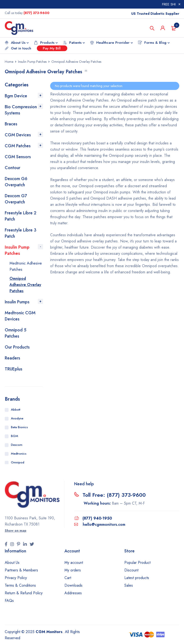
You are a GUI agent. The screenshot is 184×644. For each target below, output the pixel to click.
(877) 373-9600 (36, 13)
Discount (131, 570)
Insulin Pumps (17, 302)
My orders (73, 570)
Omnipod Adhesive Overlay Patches (25, 285)
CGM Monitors (49, 632)
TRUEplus (14, 369)
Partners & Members (21, 570)
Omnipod (18, 462)
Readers (12, 358)
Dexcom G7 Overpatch (16, 199)
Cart (68, 578)
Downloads (73, 585)
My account (74, 563)
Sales (129, 585)
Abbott (16, 410)
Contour (12, 168)
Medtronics (19, 454)
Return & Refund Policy (24, 593)
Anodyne (17, 418)
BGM (15, 436)
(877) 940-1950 (97, 518)
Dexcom (17, 445)
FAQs (9, 601)
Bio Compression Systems (21, 110)
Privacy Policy (16, 578)
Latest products (137, 578)
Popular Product (137, 563)
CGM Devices (18, 135)
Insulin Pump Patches (32, 62)
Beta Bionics (19, 427)
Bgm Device (16, 96)
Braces (11, 124)
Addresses (73, 593)
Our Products (17, 347)
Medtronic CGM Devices (20, 316)
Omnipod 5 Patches (16, 333)
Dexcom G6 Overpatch (16, 182)
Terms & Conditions (20, 585)
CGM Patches (18, 146)
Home (9, 62)
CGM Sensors (18, 157)
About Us (12, 563)
